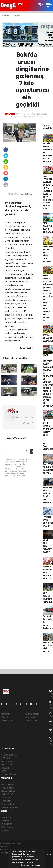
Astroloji (5, 831)
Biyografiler (7, 824)
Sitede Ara (6, 817)
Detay (25, 865)
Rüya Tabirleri (7, 827)
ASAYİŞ (17, 15)
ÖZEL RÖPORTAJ (9, 765)
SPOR (4, 771)
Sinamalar (6, 798)
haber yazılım (6, 862)
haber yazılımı (6, 856)
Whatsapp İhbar (32, 717)
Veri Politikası (7, 720)
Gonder (32, 451)
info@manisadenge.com (23, 417)
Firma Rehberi (8, 804)
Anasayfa (7, 15)
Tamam (36, 865)
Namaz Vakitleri (8, 791)
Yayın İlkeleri (7, 717)
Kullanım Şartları (32, 714)
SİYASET (5, 768)
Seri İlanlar (6, 801)
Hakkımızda (7, 714)
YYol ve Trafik (7, 788)
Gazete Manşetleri (10, 807)
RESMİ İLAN (6, 758)
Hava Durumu (7, 785)
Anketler (5, 821)
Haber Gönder (31, 720)
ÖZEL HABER (7, 762)
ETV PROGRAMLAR (26, 6)
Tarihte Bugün (8, 794)
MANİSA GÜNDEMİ (9, 775)
